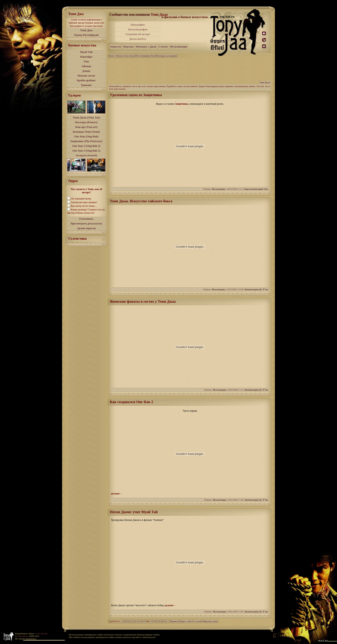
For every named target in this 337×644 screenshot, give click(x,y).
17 (151, 621)
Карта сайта (186, 621)
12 (134, 621)
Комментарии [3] (253, 500)
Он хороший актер (81, 199)
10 (127, 621)
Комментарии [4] (253, 289)
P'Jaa (265, 289)
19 (158, 621)
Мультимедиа (178, 47)
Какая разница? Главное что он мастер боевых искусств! (86, 211)
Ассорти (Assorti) (86, 155)
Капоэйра (86, 57)
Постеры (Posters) (86, 122)
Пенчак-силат (86, 76)
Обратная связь (210, 621)
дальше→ (117, 494)
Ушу (86, 61)
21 (165, 621)
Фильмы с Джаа (146, 47)
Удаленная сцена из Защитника (136, 95)
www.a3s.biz (41, 633)
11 (131, 621)
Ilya (266, 189)
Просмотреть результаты (86, 223)
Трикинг (86, 85)
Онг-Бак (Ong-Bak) (86, 136)
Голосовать (86, 219)
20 (161, 621)
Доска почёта (138, 39)
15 (144, 621)
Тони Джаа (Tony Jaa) (86, 117)
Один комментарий (253, 189)
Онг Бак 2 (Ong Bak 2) (86, 146)
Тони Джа (86, 30)
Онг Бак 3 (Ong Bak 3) (86, 151)
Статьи (163, 47)
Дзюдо (86, 71)
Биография (138, 25)
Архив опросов (86, 228)
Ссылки (197, 621)
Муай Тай (86, 52)
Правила (175, 621)
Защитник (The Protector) (86, 141)
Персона (128, 47)
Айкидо (86, 66)
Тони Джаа (159, 15)
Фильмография (138, 29)
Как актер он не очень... (84, 206)
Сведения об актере (138, 34)
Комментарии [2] (253, 390)
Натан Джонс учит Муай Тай (134, 512)
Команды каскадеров (167, 56)
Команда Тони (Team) (86, 132)
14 (141, 621)
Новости (116, 47)
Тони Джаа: (265, 82)
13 (138, 621)
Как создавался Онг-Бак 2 (131, 402)
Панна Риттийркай (86, 35)
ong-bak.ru (23, 636)
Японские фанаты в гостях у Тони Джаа (143, 301)
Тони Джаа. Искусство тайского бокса (141, 201)
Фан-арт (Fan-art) (86, 127)
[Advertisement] (185, 32)
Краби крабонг (86, 80)
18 (155, 621)
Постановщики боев (145, 56)
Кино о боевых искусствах (122, 56)
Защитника (182, 104)
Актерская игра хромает (84, 202)
